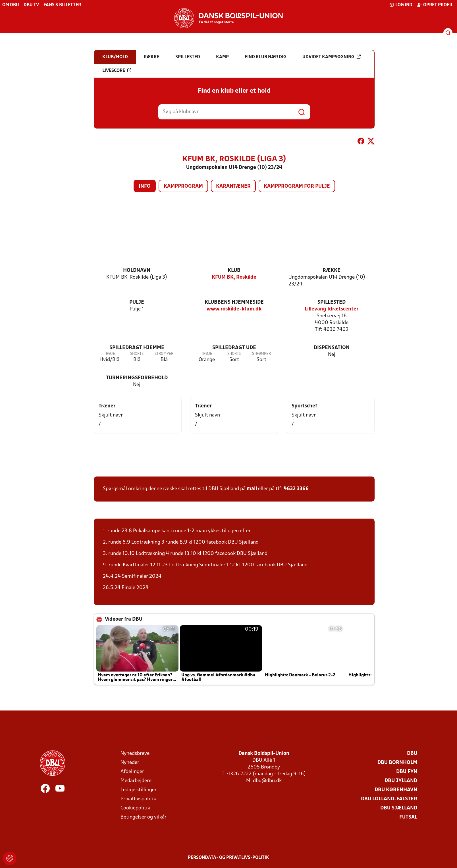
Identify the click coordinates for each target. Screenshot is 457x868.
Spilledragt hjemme (137, 348)
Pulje (137, 302)
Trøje (110, 354)
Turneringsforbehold (137, 378)
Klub (234, 271)
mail (252, 489)
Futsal (408, 817)
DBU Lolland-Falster (389, 799)
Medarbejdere (136, 781)
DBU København (396, 790)
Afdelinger (132, 772)
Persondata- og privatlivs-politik (228, 858)
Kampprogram (183, 186)
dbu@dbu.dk (267, 781)
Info (145, 186)
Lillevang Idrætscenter (332, 309)
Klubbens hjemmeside (234, 302)
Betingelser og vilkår (144, 817)
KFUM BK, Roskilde (234, 277)
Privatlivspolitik (138, 799)
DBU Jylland (401, 781)
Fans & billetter (62, 5)
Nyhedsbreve (135, 754)
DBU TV (31, 5)
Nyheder (130, 763)
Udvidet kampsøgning (332, 57)
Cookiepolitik (135, 808)
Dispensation (332, 348)
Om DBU (11, 5)
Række (332, 271)
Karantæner (233, 186)
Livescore (117, 71)
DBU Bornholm (397, 763)
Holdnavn (137, 271)
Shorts (137, 354)
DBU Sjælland (399, 808)
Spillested (332, 302)
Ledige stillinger (139, 790)
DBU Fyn (407, 772)
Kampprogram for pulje (297, 186)
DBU (412, 754)
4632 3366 (296, 489)
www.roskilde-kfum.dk (234, 309)
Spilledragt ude (234, 348)
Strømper (164, 354)
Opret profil (435, 5)
